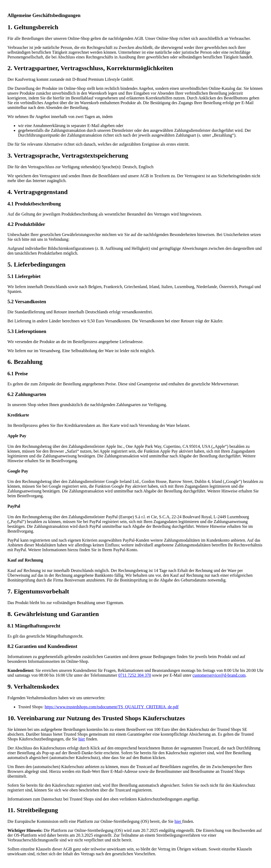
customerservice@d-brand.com (219, 675)
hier (82, 739)
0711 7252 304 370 (135, 675)
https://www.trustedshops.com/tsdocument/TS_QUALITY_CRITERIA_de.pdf (112, 707)
